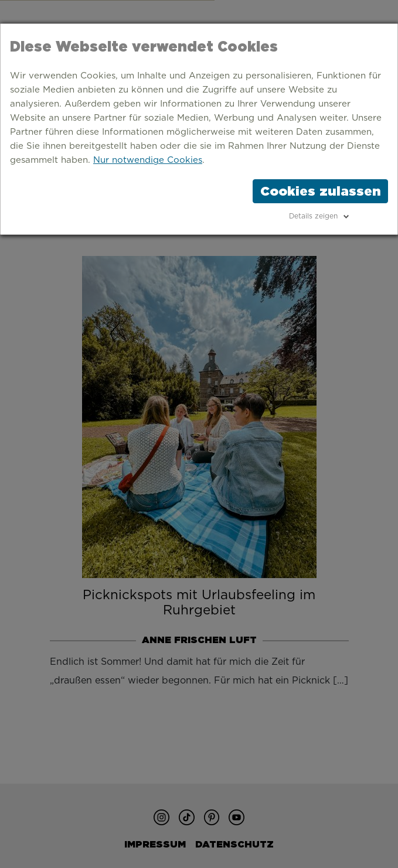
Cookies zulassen (320, 191)
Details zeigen (313, 216)
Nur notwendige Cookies (148, 160)
